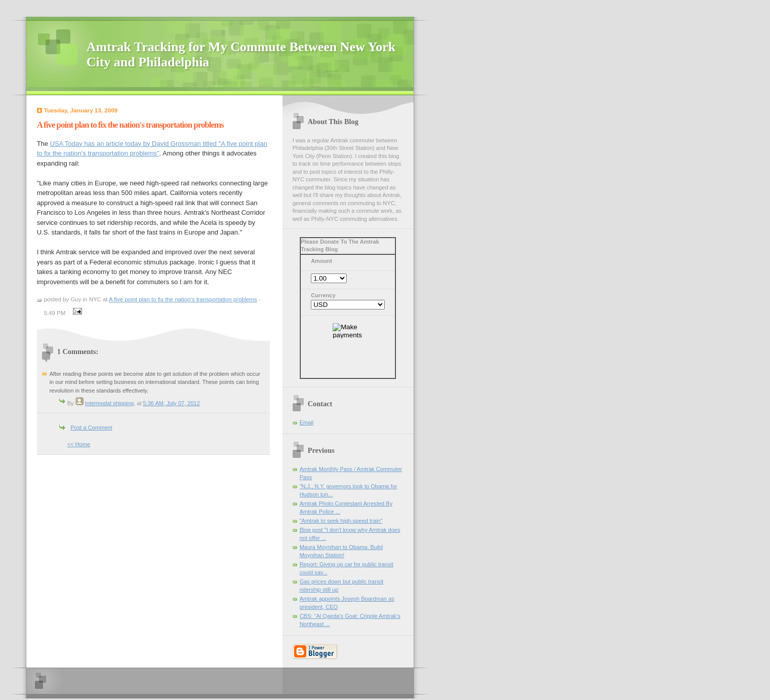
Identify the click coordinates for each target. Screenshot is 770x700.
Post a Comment (91, 427)
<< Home (79, 444)
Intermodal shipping (109, 403)
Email (307, 422)
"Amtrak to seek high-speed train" (341, 521)
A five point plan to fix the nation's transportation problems (183, 299)
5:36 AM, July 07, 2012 (172, 403)
